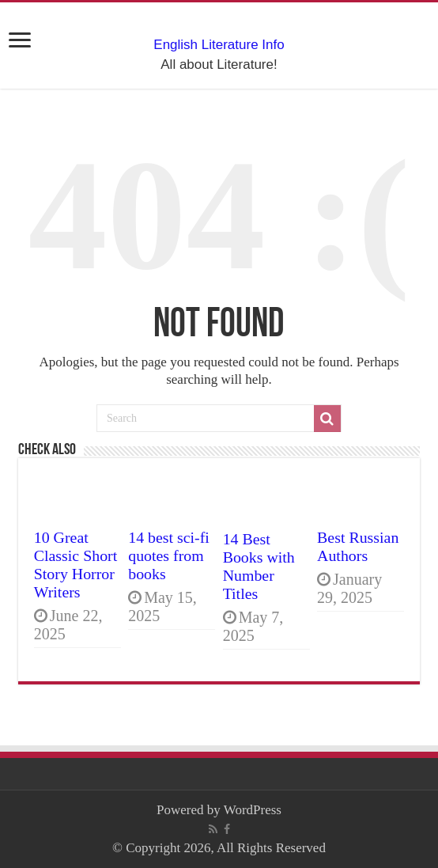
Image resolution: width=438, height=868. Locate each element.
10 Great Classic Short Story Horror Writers (76, 565)
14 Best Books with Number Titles (259, 566)
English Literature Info (219, 45)
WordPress (253, 810)
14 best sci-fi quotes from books (169, 555)
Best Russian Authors (358, 546)
